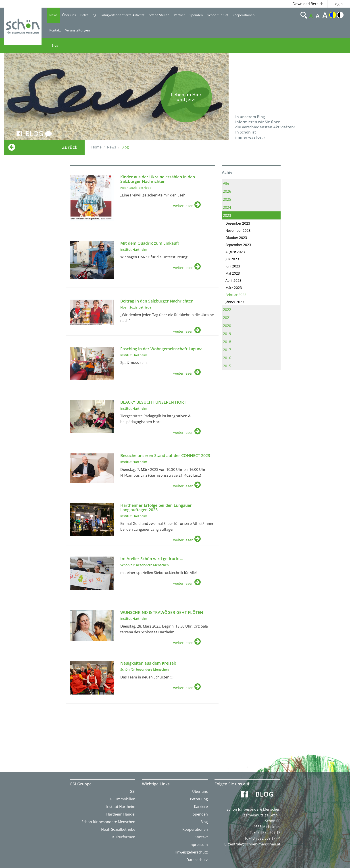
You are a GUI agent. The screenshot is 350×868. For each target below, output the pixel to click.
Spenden (196, 15)
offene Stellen (159, 15)
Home (96, 147)
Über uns (69, 15)
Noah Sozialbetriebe (118, 829)
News (53, 15)
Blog (55, 45)
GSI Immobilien (123, 799)
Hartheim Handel (121, 814)
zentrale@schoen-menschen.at (254, 844)
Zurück (70, 147)
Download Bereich (308, 4)
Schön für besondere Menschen (108, 822)
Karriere (201, 807)
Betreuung (88, 15)
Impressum (198, 845)
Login (338, 4)
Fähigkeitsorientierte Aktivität (123, 15)
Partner (179, 15)
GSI (132, 791)
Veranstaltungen (78, 30)
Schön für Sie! (218, 15)
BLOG (39, 133)
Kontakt (55, 30)
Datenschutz (197, 860)
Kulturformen (124, 837)
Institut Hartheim (121, 807)
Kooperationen (244, 15)
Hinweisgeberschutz (191, 852)
